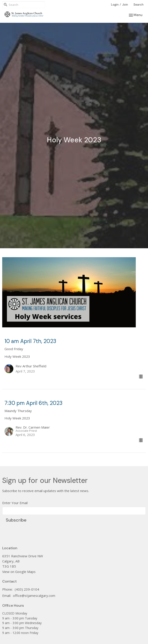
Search (139, 5)
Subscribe (16, 520)
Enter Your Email (15, 503)
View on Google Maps (19, 572)
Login (115, 5)
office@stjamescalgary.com (34, 596)
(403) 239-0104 (27, 589)
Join (125, 5)
